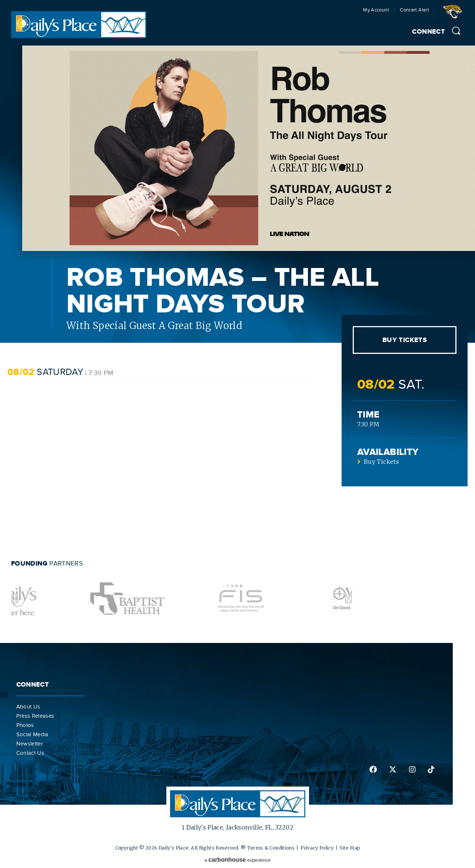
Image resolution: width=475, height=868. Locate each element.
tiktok (431, 770)
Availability (388, 452)
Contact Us (30, 753)
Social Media (32, 734)
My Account (376, 10)
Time (368, 415)
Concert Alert (414, 10)
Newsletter (30, 744)
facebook (373, 770)
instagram (412, 770)
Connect (429, 32)
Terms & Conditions (271, 848)
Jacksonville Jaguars (454, 14)
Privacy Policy (317, 848)
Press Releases (35, 716)
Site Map (350, 848)
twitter (393, 770)
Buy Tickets (405, 340)
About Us (28, 707)
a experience (238, 860)
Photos (25, 725)
